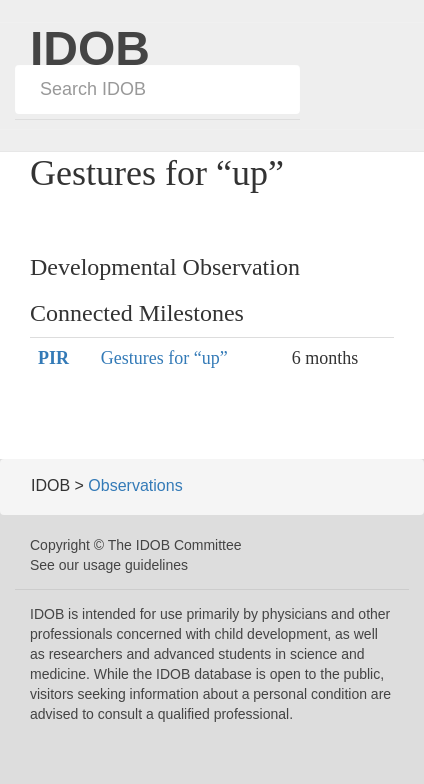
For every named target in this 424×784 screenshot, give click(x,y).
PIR (53, 358)
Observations (135, 485)
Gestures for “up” (164, 358)
